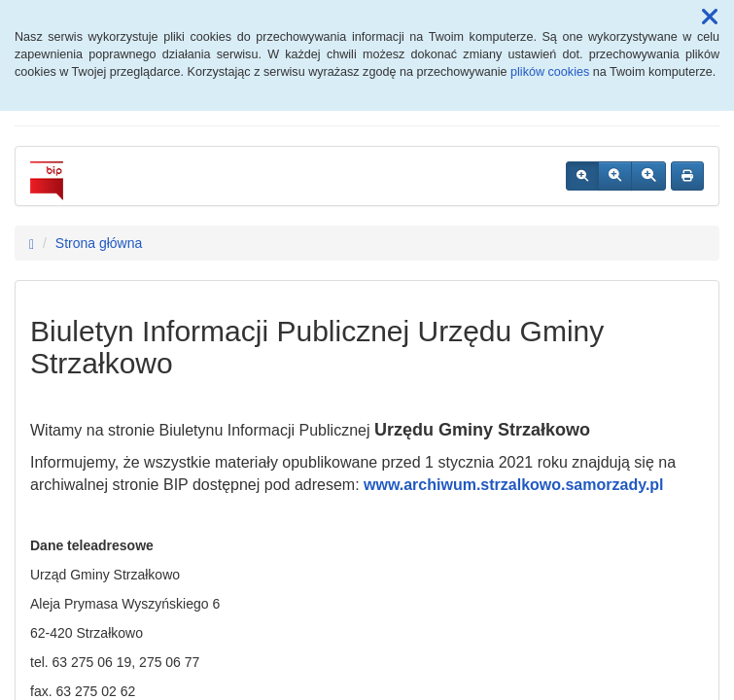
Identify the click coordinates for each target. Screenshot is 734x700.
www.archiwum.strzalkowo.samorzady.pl (514, 485)
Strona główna (99, 243)
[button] (710, 17)
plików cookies (550, 72)
